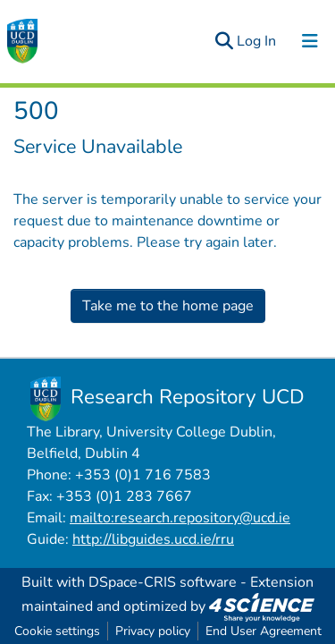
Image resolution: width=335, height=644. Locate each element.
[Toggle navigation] (310, 41)
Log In (257, 41)
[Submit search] (224, 41)
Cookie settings (57, 631)
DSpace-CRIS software (163, 582)
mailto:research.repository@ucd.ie (180, 518)
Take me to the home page (168, 306)
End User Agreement (264, 631)
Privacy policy (153, 631)
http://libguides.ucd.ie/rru (153, 539)
